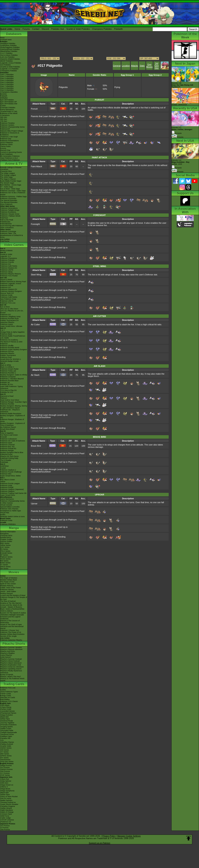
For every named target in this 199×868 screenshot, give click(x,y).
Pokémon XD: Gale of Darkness (13, 441)
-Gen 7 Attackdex (7, 86)
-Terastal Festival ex (8, 802)
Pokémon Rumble (7, 404)
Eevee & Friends (7, 675)
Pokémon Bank (6, 334)
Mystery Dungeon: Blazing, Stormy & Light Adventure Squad (14, 407)
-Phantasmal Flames (8, 713)
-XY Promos (5, 773)
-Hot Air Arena (6, 798)
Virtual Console (6, 505)
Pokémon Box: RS (7, 447)
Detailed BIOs (6, 537)
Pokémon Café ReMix (9, 266)
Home (17, 29)
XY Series (4, 565)
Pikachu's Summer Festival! (11, 659)
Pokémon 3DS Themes (9, 509)
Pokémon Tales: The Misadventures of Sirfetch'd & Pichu (12, 235)
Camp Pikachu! (6, 655)
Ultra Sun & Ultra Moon (9, 309)
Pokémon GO (6, 264)
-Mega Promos (6, 765)
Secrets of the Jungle (8, 636)
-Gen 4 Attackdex (7, 80)
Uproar (34, 504)
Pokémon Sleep (6, 272)
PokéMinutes (5, 222)
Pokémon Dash (6, 443)
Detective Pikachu (7, 322)
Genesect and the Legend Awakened (10, 618)
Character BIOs (6, 536)
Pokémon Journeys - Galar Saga (13, 191)
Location (126, 66)
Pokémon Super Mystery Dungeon (14, 350)
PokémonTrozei (6, 454)
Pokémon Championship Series (12, 127)
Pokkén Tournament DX (9, 320)
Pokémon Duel (6, 357)
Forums (26, 29)
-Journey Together (7, 723)
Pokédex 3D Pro (7, 384)
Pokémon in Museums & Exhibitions (10, 134)
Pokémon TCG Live (8, 303)
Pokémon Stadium (7, 491)
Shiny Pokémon (6, 204)
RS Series (4, 549)
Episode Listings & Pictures (11, 167)
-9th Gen (4, 117)
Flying (117, 87)
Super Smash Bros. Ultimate (11, 326)
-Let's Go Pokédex (7, 57)
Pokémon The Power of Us (11, 632)
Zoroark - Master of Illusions (11, 607)
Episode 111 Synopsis (182, 130)
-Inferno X (4, 787)
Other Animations (7, 228)
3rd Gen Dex (157, 66)
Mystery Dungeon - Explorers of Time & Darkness (13, 424)
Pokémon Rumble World (10, 348)
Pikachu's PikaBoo (7, 653)
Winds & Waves (6, 250)
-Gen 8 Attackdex (7, 88)
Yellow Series (5, 545)
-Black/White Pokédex (9, 51)
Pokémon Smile (6, 295)
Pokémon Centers (7, 125)
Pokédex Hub (58, 29)
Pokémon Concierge (8, 231)
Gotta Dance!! (6, 657)
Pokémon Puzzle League (10, 484)
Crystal (3, 468)
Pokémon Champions (9, 258)
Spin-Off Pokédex (7, 100)
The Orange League (8, 175)
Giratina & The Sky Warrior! (11, 603)
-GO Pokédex (6, 65)
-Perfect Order (6, 709)
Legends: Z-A (5, 256)
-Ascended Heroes (7, 711)
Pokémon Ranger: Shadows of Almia (12, 420)
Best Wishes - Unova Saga (11, 185)
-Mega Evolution (7, 715)
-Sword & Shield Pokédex (10, 59)
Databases (14, 34)
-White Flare (5, 719)
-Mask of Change (7, 812)
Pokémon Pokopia (7, 260)
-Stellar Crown (6, 729)
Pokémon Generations (9, 208)
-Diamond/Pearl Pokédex (10, 49)
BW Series (4, 561)
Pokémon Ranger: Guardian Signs (14, 402)
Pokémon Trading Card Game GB (13, 493)
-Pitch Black (5, 705)
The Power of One (7, 582)
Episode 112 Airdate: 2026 (181, 162)
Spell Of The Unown (8, 584)
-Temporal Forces (7, 734)
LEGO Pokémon (7, 143)
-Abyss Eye (5, 779)
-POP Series (5, 775)
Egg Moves (149, 66)
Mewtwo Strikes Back (9, 580)
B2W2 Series (5, 563)
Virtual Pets (5, 513)
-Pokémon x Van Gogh (9, 137)
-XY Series (4, 752)
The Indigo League (7, 173)
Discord (45, 29)
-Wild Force (5, 816)
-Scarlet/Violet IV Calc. (9, 111)
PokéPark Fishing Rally (9, 458)
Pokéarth (118, 29)
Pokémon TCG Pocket (9, 276)
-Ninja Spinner (6, 781)
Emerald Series (6, 553)
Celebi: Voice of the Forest (10, 588)
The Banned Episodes (9, 202)
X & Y (2, 330)
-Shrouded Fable (7, 731)
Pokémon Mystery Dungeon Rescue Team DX (11, 292)
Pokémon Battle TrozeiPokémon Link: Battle (13, 337)
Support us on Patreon (99, 843)
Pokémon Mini (6, 474)
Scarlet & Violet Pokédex (78, 29)
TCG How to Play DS (8, 390)
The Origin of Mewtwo (9, 578)
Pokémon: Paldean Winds (10, 216)
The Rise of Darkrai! (8, 601)
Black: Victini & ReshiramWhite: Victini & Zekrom (12, 610)
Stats (142, 66)
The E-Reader (6, 460)
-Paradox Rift (5, 738)
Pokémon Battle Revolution (11, 414)
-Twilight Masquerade (9, 732)
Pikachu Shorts (14, 644)
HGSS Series (5, 559)
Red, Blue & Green (8, 480)
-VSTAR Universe (7, 820)
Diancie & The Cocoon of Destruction (10, 622)
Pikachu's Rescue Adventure (11, 649)
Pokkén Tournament (8, 355)
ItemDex (3, 94)
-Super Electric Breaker (9, 804)
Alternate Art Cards (8, 698)
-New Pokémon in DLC (9, 158)
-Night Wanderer (7, 810)
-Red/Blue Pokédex (8, 43)
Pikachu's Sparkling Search (11, 669)
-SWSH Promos (6, 769)
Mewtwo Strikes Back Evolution (12, 634)
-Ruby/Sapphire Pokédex (10, 47)
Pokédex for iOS (7, 392)
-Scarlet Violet (6, 746)
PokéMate (4, 462)
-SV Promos (5, 767)
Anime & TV (14, 164)
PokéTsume (5, 241)
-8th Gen (4, 119)
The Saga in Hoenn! (8, 179)
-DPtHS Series (6, 756)
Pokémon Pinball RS (8, 449)
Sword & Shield (6, 280)
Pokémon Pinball (7, 487)
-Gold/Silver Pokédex (8, 45)
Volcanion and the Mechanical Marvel (12, 627)
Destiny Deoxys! (7, 593)
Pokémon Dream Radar (9, 369)
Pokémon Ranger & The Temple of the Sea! (14, 598)
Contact (36, 29)
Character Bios (6, 171)
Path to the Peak (7, 220)
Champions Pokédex (102, 29)
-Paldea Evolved (7, 744)
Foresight (35, 224)
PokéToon (4, 218)
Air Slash (35, 375)
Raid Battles (5, 699)
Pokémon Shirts (6, 144)
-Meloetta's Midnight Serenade (12, 615)
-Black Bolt (4, 717)
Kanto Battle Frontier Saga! (11, 181)
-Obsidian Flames (7, 742)
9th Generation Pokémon (10, 156)
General (117, 66)
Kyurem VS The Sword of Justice (13, 613)
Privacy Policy (109, 836)
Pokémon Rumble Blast (9, 381)
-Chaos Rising (6, 707)
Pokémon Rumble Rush (9, 318)
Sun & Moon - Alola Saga (10, 189)
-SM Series (5, 750)
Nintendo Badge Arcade (9, 361)
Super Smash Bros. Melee (10, 476)
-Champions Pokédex (9, 71)
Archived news (6, 40)
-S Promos (4, 828)
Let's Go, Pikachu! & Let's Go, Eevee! (12, 312)
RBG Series (5, 543)
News (2, 38)
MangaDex (4, 534)
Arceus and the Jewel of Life (11, 605)
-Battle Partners (6, 800)
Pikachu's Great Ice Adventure (12, 667)
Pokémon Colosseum (9, 439)
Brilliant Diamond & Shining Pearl (13, 282)
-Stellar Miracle (6, 808)
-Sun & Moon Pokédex (9, 55)
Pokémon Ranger (7, 451)
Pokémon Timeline (7, 123)
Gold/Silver (4, 466)
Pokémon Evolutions (8, 212)
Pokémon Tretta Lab (8, 371)
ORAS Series (5, 567)
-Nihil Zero (4, 783)
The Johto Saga (6, 177)
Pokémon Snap (6, 485)
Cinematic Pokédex (8, 108)
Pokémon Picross (7, 351)
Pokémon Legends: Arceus (11, 284)
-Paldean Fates (6, 736)
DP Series (4, 555)
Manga (14, 528)
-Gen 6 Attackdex (7, 84)
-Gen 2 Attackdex (7, 77)
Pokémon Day (6, 139)
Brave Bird (36, 446)
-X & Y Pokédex (6, 53)
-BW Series (5, 754)
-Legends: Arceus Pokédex (11, 63)
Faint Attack (36, 166)
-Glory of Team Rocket (9, 797)
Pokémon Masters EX (9, 268)
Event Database (6, 154)
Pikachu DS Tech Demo (9, 456)
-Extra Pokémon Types (9, 692)
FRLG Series (5, 551)
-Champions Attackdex (9, 92)
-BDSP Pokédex (7, 61)
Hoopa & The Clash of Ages (11, 624)
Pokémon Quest (7, 324)
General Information (8, 532)
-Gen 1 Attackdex (7, 75)
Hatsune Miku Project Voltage (12, 131)
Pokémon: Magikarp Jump (10, 317)
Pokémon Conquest (8, 377)
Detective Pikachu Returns (10, 274)
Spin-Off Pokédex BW (9, 104)
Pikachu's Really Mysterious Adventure (11, 672)
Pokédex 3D (5, 383)
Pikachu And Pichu (7, 651)
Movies (14, 572)
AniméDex (4, 169)
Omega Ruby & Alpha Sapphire (12, 332)
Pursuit (34, 109)
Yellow (3, 482)
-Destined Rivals (7, 721)
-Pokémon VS (6, 822)
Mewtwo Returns (7, 586)
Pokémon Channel (7, 445)
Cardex (3, 106)
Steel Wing (36, 275)
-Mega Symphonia (7, 791)
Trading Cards (14, 684)
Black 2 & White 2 (7, 367)
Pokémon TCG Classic (9, 701)
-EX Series (4, 758)
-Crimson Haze (6, 814)
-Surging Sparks (7, 727)
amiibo (3, 515)
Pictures (178, 137)
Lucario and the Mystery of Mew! (13, 595)
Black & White (6, 365)
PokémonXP (5, 129)
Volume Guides (6, 541)
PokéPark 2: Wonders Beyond (12, 379)
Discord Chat (5, 150)
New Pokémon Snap (8, 299)
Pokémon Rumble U (8, 373)
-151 (2, 740)
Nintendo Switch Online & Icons (12, 517)
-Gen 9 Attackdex (7, 90)
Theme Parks (5, 146)
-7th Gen (4, 121)
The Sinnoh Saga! (7, 183)
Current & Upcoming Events (11, 152)
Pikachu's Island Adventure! (11, 663)
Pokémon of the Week (9, 113)
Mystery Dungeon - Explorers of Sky (13, 417)
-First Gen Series (7, 762)
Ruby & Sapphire (7, 433)
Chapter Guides (6, 539)
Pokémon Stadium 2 (8, 470)
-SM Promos (5, 771)
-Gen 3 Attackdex (7, 78)
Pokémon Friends (7, 262)
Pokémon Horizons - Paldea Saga (13, 197)
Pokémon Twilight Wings (10, 210)
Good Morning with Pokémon (11, 226)
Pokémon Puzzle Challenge (11, 472)
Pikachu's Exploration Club (11, 665)
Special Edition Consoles (10, 507)
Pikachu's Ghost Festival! (10, 661)
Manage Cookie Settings (129, 836)
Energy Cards (6, 696)
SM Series (4, 569)
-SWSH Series (6, 748)
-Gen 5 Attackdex (7, 82)
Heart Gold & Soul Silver (10, 400)
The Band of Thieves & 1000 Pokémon (11, 343)
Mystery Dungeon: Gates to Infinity (14, 375)
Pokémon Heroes (7, 590)
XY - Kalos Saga (7, 187)
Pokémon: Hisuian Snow (10, 214)
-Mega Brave (5, 789)
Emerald (3, 437)
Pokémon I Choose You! (10, 630)
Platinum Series (6, 557)
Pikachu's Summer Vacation (11, 647)
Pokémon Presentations (10, 141)
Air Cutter (35, 324)
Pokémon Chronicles (8, 198)
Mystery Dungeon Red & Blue (12, 452)
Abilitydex (4, 98)
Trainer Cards (6, 694)
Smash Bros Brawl (7, 429)
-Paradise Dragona (8, 806)
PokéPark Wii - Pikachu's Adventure (10, 411)
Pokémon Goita (6, 520)
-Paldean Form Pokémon (10, 160)
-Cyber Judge (5, 818)
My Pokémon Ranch (8, 427)
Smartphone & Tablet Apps (10, 511)
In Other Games (6, 503)
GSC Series (5, 547)
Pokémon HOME (7, 285)
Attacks (134, 66)
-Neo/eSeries (5, 760)
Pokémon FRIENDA (8, 524)
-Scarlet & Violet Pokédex (10, 67)
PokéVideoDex (6, 224)
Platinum (4, 398)
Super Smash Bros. (8, 495)
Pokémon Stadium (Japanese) (12, 489)
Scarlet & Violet (6, 254)
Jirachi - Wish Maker (8, 591)
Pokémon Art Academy (9, 340)
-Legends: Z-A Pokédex (9, 69)
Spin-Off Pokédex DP (8, 102)
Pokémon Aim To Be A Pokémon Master (13, 194)
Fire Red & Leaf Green (9, 435)
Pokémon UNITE (7, 270)
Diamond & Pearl (7, 396)
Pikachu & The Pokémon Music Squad (12, 679)
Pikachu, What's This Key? (11, 677)
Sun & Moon (5, 307)
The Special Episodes (9, 200)
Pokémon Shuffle (7, 346)
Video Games (14, 245)
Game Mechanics (7, 110)
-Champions (5, 115)
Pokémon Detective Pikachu (11, 640)
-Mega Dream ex (7, 785)
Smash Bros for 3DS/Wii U (10, 359)
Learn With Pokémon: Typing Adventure (11, 387)
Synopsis (177, 168)
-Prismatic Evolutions (8, 725)
